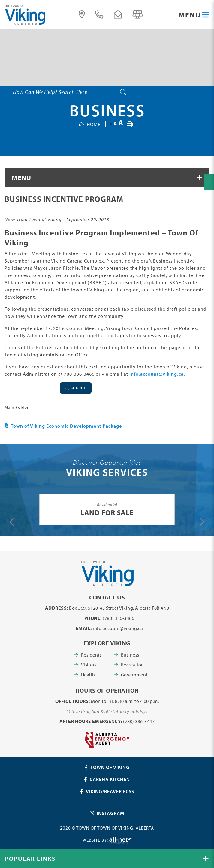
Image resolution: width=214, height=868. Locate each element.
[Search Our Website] (72, 92)
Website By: (107, 841)
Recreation (133, 665)
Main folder (17, 407)
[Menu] (194, 15)
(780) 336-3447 (139, 721)
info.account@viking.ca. (157, 374)
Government (134, 675)
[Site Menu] (107, 178)
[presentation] (12, 522)
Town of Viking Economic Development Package (66, 426)
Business (107, 110)
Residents (91, 655)
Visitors (89, 665)
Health (88, 675)
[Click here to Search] (76, 388)
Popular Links (30, 859)
